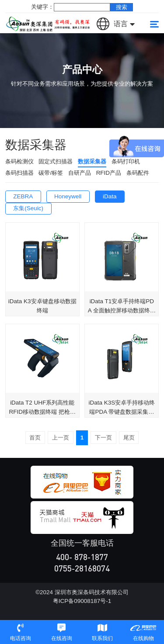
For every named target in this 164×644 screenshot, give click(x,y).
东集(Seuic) (28, 208)
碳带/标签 (51, 173)
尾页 (129, 438)
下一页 (103, 438)
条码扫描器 (19, 173)
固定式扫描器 (56, 161)
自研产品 (80, 173)
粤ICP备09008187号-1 (82, 601)
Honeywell (68, 196)
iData (110, 196)
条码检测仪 (19, 161)
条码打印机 (126, 161)
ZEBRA (23, 196)
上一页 (61, 438)
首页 (35, 438)
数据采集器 (92, 161)
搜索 (122, 7)
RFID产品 (109, 173)
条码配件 (138, 173)
